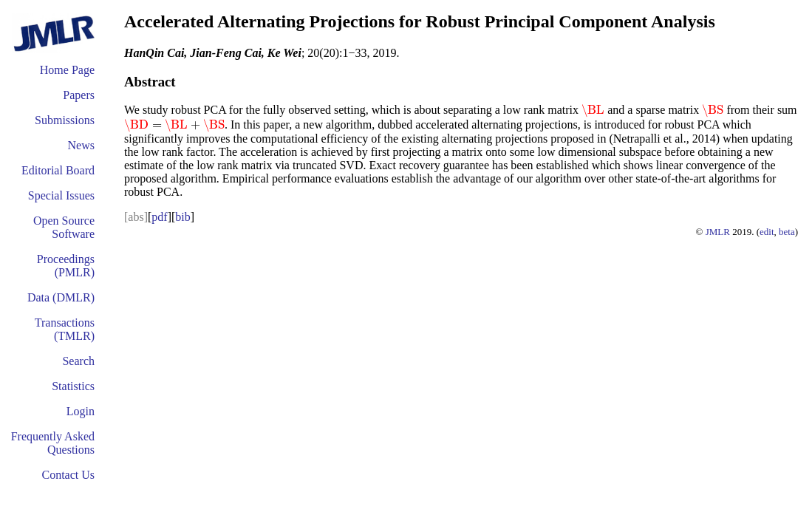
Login (81, 411)
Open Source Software (64, 227)
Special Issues (61, 195)
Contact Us (68, 475)
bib (182, 217)
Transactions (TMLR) (65, 329)
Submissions (65, 120)
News (81, 145)
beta (787, 232)
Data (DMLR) (61, 297)
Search (78, 361)
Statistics (73, 386)
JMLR (718, 232)
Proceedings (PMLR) (66, 266)
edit (767, 232)
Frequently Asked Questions (53, 443)
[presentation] (593, 110)
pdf (159, 217)
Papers (79, 95)
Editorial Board (58, 170)
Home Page (67, 70)
